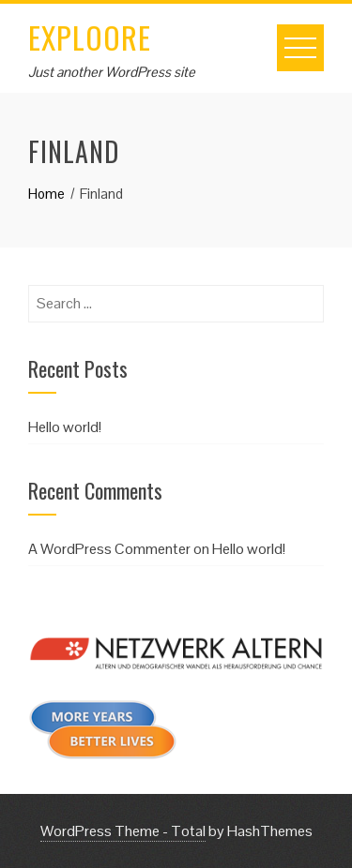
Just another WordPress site (112, 72)
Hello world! (65, 427)
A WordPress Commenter (109, 549)
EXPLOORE (90, 37)
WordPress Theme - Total (123, 831)
